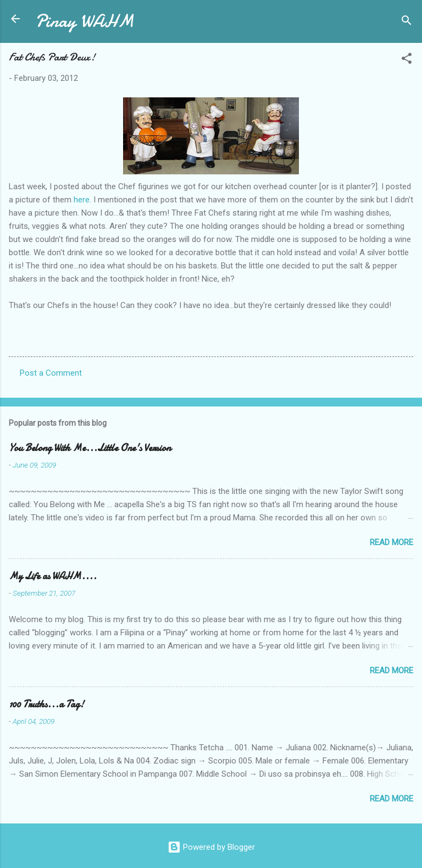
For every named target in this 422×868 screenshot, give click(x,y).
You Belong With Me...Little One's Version (90, 448)
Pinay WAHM (85, 21)
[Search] (407, 22)
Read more (392, 542)
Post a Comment (51, 373)
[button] (407, 60)
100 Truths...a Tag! (46, 704)
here (82, 200)
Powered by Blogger (211, 847)
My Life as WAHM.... (53, 576)
